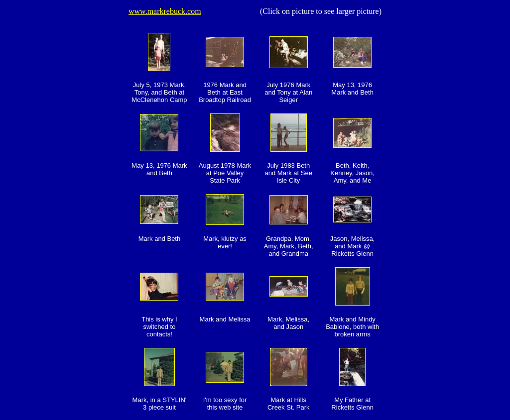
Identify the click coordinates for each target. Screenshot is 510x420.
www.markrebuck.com (165, 11)
